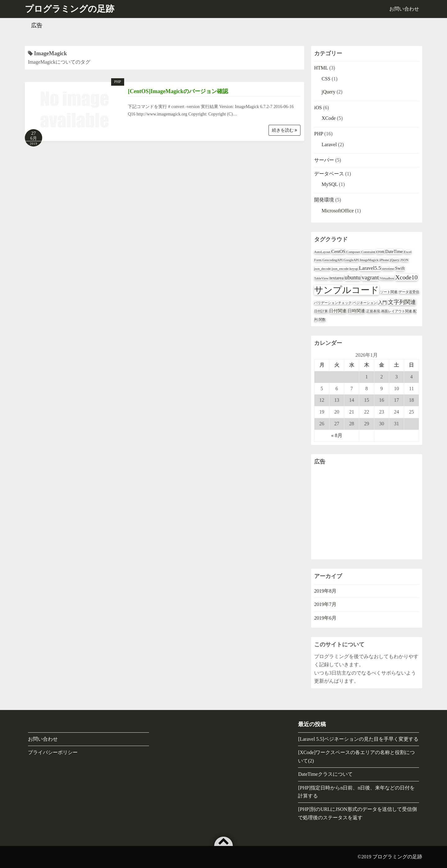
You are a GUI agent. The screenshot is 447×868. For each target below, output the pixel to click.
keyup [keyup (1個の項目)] (354, 269)
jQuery (328, 92)
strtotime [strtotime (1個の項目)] (388, 269)
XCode (329, 118)
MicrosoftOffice (338, 211)
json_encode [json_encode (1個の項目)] (340, 269)
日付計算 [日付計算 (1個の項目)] (321, 311)
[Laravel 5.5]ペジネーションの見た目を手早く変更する (358, 739)
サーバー (324, 160)
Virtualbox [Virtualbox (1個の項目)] (387, 278)
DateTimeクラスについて (325, 774)
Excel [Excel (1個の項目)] (408, 252)
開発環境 (324, 200)
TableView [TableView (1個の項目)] (321, 278)
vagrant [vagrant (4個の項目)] (370, 278)
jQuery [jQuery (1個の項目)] (395, 260)
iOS (318, 108)
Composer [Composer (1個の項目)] (353, 252)
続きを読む (285, 130)
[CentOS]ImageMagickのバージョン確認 (178, 91)
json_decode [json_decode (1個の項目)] (322, 269)
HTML (321, 68)
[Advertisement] (367, 513)
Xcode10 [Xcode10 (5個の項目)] (406, 277)
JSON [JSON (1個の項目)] (404, 260)
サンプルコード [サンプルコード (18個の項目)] (347, 290)
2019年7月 (325, 604)
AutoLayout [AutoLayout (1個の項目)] (322, 252)
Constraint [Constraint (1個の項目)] (368, 252)
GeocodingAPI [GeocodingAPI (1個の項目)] (332, 260)
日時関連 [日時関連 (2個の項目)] (356, 311)
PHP (118, 82)
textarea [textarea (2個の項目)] (337, 278)
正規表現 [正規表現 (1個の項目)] (373, 311)
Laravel (329, 145)
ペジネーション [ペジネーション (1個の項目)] (365, 303)
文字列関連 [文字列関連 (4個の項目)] (402, 302)
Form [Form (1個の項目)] (318, 260)
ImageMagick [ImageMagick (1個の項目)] (369, 260)
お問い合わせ (404, 9)
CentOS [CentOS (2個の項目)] (339, 251)
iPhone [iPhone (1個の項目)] (384, 260)
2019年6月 (325, 618)
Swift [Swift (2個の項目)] (400, 268)
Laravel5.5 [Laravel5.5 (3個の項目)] (370, 268)
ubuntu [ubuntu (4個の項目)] (353, 278)
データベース (329, 174)
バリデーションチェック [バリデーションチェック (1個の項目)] (333, 303)
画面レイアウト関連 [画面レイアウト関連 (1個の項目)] (397, 311)
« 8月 (337, 435)
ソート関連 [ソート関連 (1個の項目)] (389, 292)
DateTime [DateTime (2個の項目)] (394, 251)
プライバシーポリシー (53, 752)
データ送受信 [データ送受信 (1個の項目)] (409, 292)
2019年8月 (325, 591)
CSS (326, 79)
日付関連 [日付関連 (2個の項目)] (338, 311)
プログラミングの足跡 (397, 857)
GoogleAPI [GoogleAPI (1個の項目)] (351, 260)
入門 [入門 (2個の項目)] (382, 302)
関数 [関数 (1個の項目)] (322, 320)
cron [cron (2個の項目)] (380, 251)
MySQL (330, 184)
